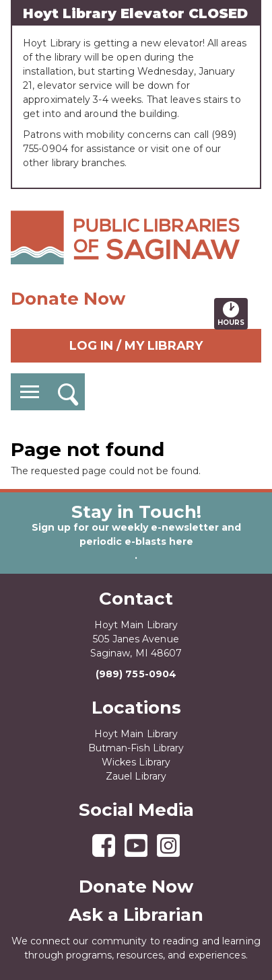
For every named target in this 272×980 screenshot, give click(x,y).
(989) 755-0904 (136, 674)
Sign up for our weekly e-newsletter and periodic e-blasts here (136, 534)
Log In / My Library (136, 346)
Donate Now (68, 299)
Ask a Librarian (136, 915)
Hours (233, 313)
